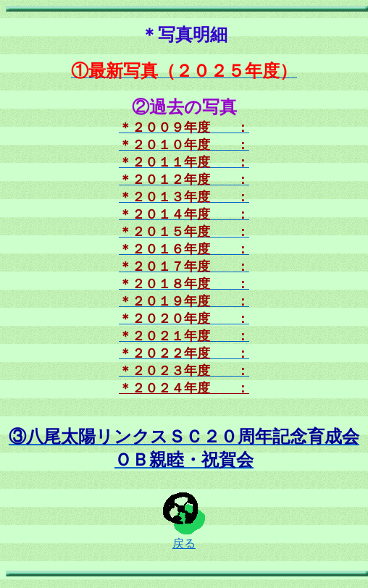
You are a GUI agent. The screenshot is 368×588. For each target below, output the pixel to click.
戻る (184, 538)
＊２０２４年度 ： (184, 388)
